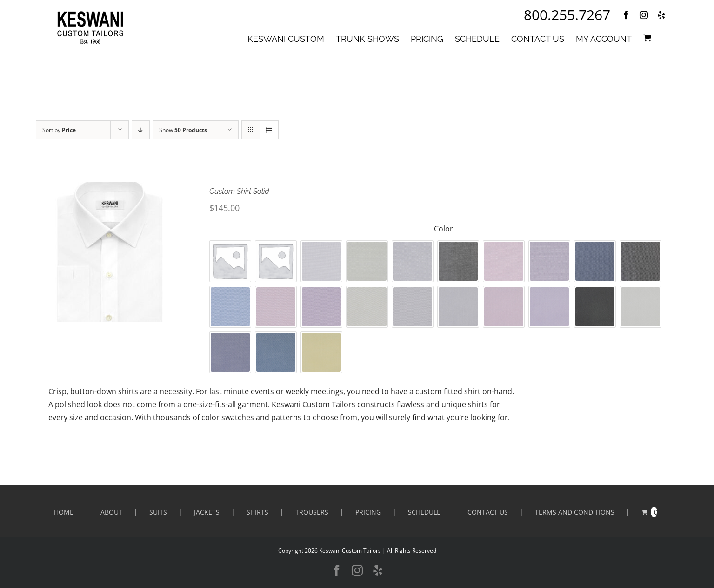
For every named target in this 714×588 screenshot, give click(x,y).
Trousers (312, 512)
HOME (64, 512)
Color (444, 229)
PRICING (368, 512)
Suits (158, 512)
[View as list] (269, 130)
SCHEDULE (424, 512)
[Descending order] (141, 130)
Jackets (207, 512)
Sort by (59, 130)
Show (183, 130)
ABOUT (111, 512)
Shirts (257, 512)
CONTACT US (488, 512)
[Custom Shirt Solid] (110, 252)
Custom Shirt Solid (239, 191)
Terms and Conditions (575, 512)
